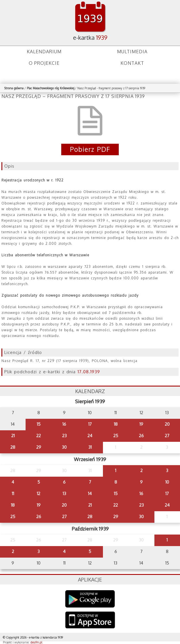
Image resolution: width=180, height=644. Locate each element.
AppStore (90, 621)
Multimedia (132, 52)
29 (39, 447)
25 (116, 436)
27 (167, 436)
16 (64, 424)
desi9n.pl (36, 642)
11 (13, 494)
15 (39, 424)
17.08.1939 (89, 372)
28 (13, 447)
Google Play (90, 599)
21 (13, 436)
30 (64, 447)
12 (39, 494)
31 (90, 447)
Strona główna (14, 88)
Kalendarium (44, 52)
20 (167, 424)
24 (90, 436)
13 (64, 494)
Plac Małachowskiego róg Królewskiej (50, 88)
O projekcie (44, 63)
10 (167, 482)
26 (141, 436)
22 (39, 436)
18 (116, 424)
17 (90, 424)
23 (64, 436)
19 (141, 424)
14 (90, 494)
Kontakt (132, 63)
